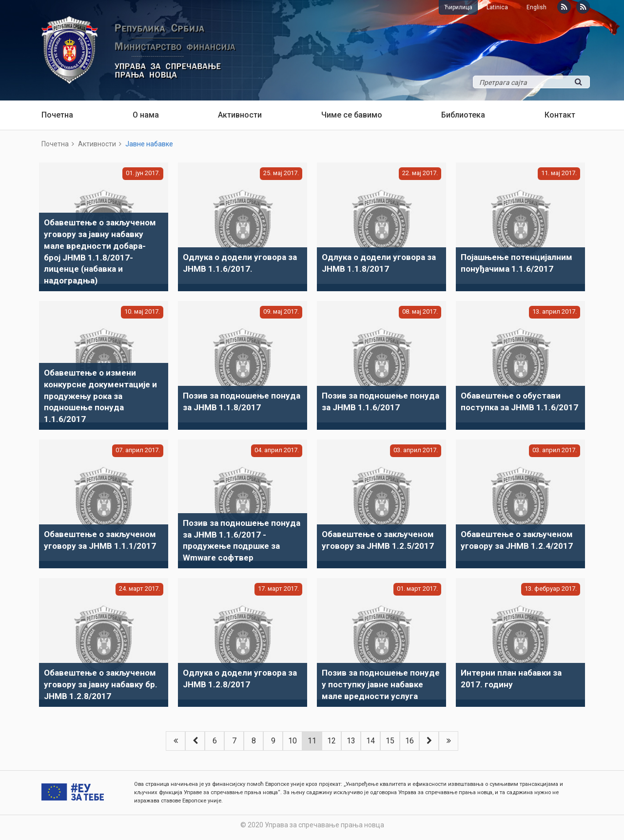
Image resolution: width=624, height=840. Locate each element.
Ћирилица (458, 7)
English (536, 7)
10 (292, 741)
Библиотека (463, 115)
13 (351, 741)
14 (370, 741)
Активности (240, 115)
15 (390, 741)
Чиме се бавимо (352, 115)
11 (312, 741)
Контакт (560, 115)
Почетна (57, 115)
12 (331, 741)
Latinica (497, 7)
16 (409, 741)
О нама (146, 115)
